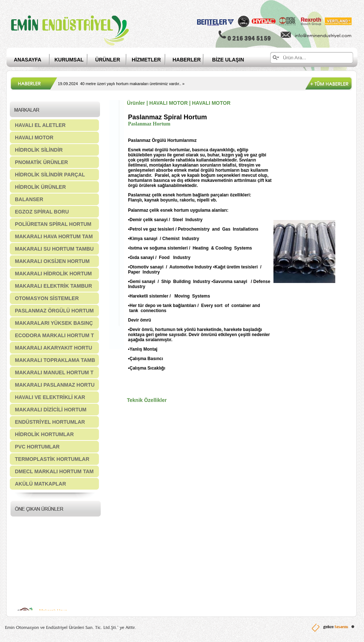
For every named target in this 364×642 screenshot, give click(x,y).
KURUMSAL (69, 60)
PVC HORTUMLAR (37, 447)
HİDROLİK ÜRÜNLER (40, 187)
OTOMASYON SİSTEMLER (47, 298)
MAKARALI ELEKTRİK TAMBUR (53, 286)
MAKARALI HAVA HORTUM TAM (54, 236)
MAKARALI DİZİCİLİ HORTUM (51, 410)
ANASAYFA (28, 60)
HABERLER (192, 60)
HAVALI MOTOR (34, 137)
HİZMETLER (146, 60)
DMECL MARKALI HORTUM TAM (54, 471)
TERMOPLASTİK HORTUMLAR (52, 459)
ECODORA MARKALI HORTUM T (54, 335)
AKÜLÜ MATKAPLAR (41, 484)
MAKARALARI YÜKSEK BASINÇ (54, 323)
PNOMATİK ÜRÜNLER (41, 162)
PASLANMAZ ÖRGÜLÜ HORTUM (54, 311)
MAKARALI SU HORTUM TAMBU (54, 249)
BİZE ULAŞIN (228, 60)
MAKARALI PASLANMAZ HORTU (55, 385)
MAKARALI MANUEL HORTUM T (54, 372)
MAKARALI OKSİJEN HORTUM (52, 261)
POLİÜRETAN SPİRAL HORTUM (53, 224)
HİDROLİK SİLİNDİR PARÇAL (50, 175)
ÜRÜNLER (108, 60)
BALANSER (29, 199)
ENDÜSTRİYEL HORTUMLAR (50, 422)
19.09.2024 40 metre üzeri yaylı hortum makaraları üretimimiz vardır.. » (121, 84)
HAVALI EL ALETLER (40, 125)
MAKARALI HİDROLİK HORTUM (53, 274)
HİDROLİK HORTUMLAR (44, 434)
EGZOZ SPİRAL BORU (42, 212)
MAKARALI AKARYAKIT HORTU (53, 348)
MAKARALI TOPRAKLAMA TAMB (55, 360)
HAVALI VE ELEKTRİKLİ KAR (50, 397)
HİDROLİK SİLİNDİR (39, 150)
